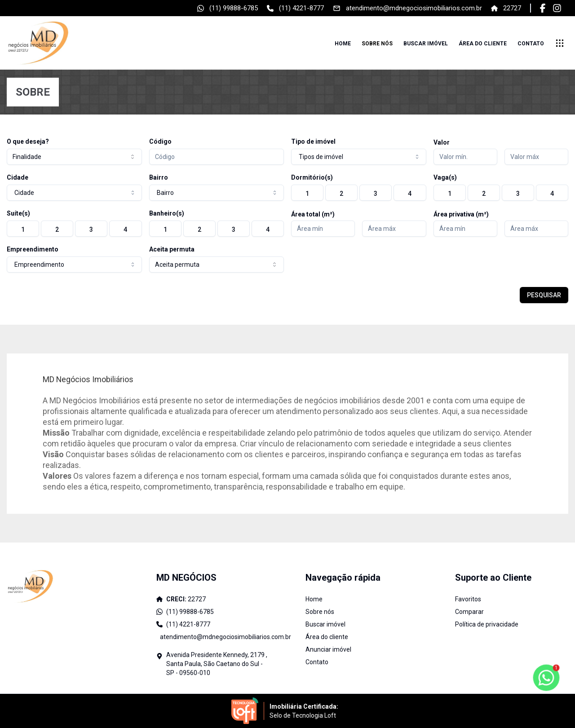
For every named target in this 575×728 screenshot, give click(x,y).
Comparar (469, 612)
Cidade (18, 177)
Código (160, 141)
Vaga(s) (445, 177)
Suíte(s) (18, 213)
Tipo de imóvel (313, 141)
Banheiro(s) (167, 213)
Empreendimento (33, 249)
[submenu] (560, 43)
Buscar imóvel (426, 44)
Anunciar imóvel (328, 649)
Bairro (159, 177)
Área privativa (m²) (461, 214)
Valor (442, 142)
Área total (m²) (313, 214)
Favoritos (468, 599)
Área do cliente (483, 44)
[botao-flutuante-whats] (546, 677)
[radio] (307, 193)
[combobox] (74, 157)
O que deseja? (28, 141)
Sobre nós (377, 44)
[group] (359, 193)
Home (343, 44)
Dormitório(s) (312, 177)
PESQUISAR (544, 295)
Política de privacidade (487, 624)
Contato (531, 44)
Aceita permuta (172, 249)
